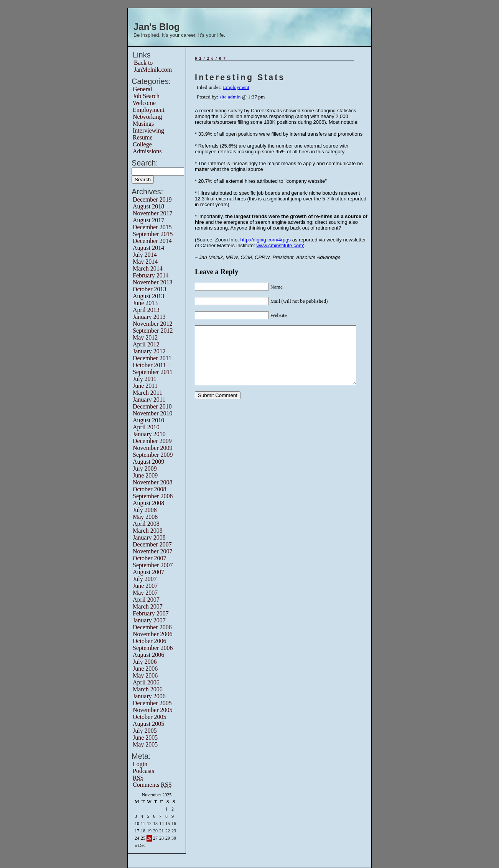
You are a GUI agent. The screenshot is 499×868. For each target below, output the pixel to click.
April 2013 (146, 310)
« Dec (140, 845)
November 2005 (153, 710)
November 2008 (153, 482)
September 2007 (153, 565)
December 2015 (152, 227)
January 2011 (149, 400)
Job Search (146, 96)
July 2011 (145, 379)
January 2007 (149, 620)
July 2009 (145, 468)
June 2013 (145, 303)
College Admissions (147, 148)
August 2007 (148, 572)
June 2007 (145, 586)
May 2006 (145, 675)
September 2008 (153, 496)
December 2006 (152, 627)
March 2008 (148, 531)
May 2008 (145, 517)
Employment (149, 110)
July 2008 (145, 510)
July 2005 (145, 731)
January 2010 (149, 434)
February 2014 (151, 275)
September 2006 (153, 648)
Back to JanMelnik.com (153, 66)
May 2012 (145, 337)
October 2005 (150, 717)
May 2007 (145, 593)
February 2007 (151, 613)
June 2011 (145, 386)
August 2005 (148, 724)
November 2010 (153, 413)
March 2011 (147, 393)
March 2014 (148, 268)
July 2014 (145, 255)
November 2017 (153, 213)
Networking (147, 117)
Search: (145, 163)
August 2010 (148, 420)
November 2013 (153, 282)
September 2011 (153, 372)
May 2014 (145, 262)
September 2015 (153, 234)
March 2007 (148, 606)
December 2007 (152, 544)
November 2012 (153, 324)
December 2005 (152, 703)
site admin (230, 97)
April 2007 (146, 600)
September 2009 (153, 455)
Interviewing (148, 130)
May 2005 (145, 744)
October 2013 (150, 289)
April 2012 (146, 344)
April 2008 (146, 524)
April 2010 (146, 427)
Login (140, 764)
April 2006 (146, 682)
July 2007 (145, 579)
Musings (143, 124)
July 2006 (145, 662)
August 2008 (148, 503)
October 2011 (149, 365)
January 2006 (149, 696)
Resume (143, 137)
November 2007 (153, 551)
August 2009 (148, 462)
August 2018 (148, 206)
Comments (152, 785)
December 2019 (152, 199)
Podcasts (143, 771)
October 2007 (150, 558)
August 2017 (148, 220)
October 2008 (150, 489)
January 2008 (149, 537)
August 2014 (148, 248)
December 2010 (152, 406)
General (142, 89)
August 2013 (148, 296)
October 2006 (150, 641)
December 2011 (152, 358)
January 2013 (149, 317)
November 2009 (153, 448)
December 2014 (152, 241)
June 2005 (145, 738)
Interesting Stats (240, 77)
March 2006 (148, 689)
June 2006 (145, 669)
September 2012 (153, 331)
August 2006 (148, 655)
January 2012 (149, 351)
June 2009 (145, 475)
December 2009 (152, 441)
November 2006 (153, 634)
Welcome (144, 103)
